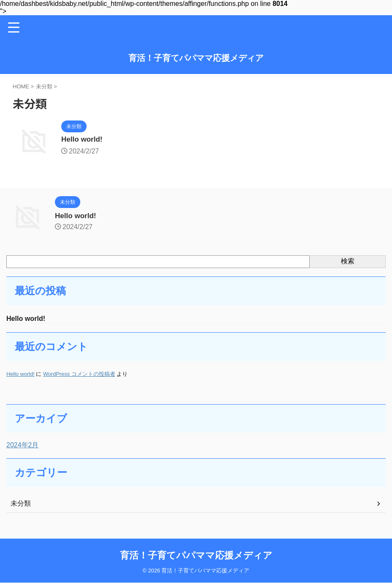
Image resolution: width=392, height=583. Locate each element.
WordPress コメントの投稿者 (79, 375)
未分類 (21, 504)
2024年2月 (23, 446)
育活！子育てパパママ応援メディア (196, 58)
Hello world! (83, 140)
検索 (348, 261)
